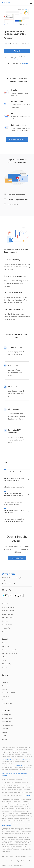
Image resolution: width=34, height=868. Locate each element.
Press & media (6, 686)
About (4, 679)
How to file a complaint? (9, 650)
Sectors (4, 736)
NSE (3, 856)
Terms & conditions (20, 856)
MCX (12, 856)
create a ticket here (6, 826)
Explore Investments (17, 139)
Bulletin (4, 657)
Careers (4, 689)
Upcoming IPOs (6, 715)
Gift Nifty (4, 739)
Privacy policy (15, 861)
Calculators (5, 729)
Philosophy (5, 682)
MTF (3, 632)
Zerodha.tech (6, 696)
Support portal (6, 646)
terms (28, 57)
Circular (4, 660)
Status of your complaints (9, 653)
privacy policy (17, 59)
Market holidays (7, 722)
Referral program (7, 703)
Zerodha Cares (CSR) (8, 693)
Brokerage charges (8, 718)
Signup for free (17, 558)
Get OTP (17, 51)
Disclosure (24, 861)
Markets (4, 732)
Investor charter (19, 865)
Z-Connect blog (7, 664)
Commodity (5, 621)
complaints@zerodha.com (8, 760)
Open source (6, 700)
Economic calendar (8, 725)
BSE (7, 856)
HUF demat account (8, 618)
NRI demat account (7, 614)
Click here (25, 63)
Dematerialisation (7, 625)
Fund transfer (6, 628)
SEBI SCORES (19, 766)
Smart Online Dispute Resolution (9, 774)
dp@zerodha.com (26, 760)
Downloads (5, 667)
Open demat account (8, 607)
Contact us (5, 643)
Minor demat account (8, 611)
